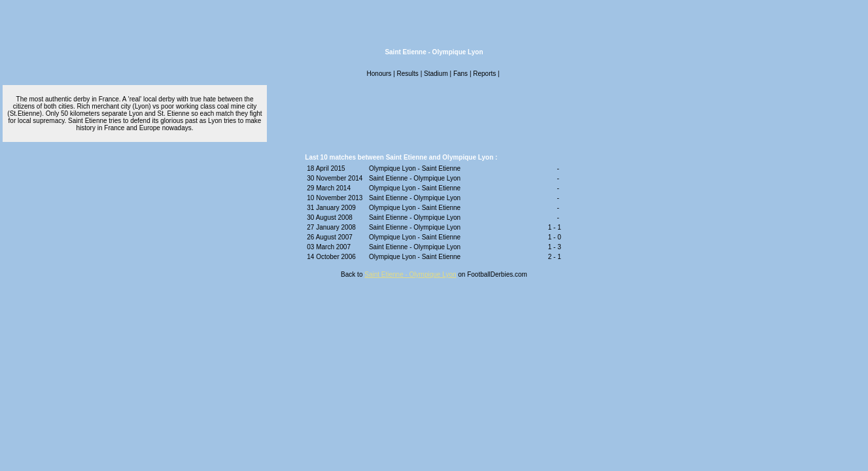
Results (408, 74)
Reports (484, 74)
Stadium (436, 74)
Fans (460, 74)
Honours (379, 74)
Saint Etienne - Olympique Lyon (410, 274)
